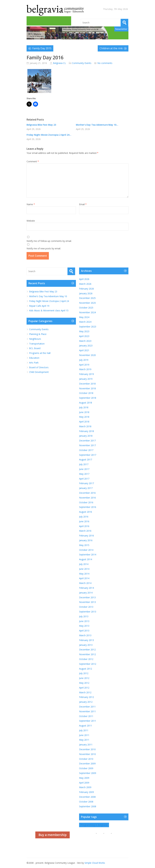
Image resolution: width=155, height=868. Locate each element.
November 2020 (87, 355)
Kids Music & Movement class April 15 (49, 310)
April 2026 (84, 279)
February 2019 (86, 374)
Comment (33, 161)
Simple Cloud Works (95, 863)
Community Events (82, 63)
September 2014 (88, 555)
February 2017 (86, 483)
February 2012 (86, 697)
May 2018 (84, 417)
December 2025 (87, 298)
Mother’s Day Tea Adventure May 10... (97, 125)
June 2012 (84, 678)
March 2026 (85, 284)
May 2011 (84, 740)
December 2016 (87, 493)
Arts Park (34, 363)
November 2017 (87, 445)
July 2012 (84, 673)
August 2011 (86, 726)
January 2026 (86, 293)
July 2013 (84, 616)
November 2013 (87, 602)
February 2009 (86, 792)
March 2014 (85, 583)
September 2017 (88, 455)
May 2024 (84, 317)
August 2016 (86, 512)
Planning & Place (38, 334)
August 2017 (86, 460)
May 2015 (84, 545)
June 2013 (84, 621)
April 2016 (84, 526)
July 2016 (84, 517)
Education (34, 358)
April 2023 (84, 336)
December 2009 (87, 764)
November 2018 (87, 388)
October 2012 (86, 659)
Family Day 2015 (42, 48)
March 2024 (85, 322)
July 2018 (84, 407)
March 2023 (85, 341)
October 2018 (86, 393)
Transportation (37, 344)
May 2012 (84, 683)
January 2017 (86, 488)
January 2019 (86, 379)
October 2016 (86, 502)
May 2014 (84, 574)
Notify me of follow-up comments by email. (49, 241)
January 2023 (86, 346)
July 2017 (84, 464)
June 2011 (84, 735)
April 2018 (84, 422)
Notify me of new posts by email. (44, 248)
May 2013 (84, 626)
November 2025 (87, 303)
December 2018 (87, 384)
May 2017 (84, 474)
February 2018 (86, 431)
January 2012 (86, 702)
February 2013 (86, 640)
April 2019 (84, 365)
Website (31, 221)
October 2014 (86, 550)
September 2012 (88, 664)
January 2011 (86, 745)
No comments (105, 63)
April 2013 (84, 631)
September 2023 (88, 327)
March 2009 (85, 787)
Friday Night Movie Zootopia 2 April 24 (49, 301)
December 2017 (87, 441)
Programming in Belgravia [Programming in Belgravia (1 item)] (94, 825)
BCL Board (35, 348)
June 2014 (84, 569)
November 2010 (87, 754)
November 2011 (87, 711)
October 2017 (86, 450)
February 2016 (86, 536)
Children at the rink (111, 48)
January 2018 (86, 436)
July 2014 (84, 564)
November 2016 (87, 498)
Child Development (39, 372)
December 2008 (87, 797)
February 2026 (86, 289)
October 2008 (86, 802)
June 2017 (84, 469)
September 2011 (88, 721)
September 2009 (88, 773)
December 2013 (87, 597)
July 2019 (84, 360)
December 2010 (87, 749)
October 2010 (86, 759)
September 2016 (88, 507)
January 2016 (86, 540)
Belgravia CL (59, 63)
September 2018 (88, 398)
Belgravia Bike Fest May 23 (41, 125)
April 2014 (84, 578)
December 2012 (87, 650)
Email (83, 204)
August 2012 (86, 669)
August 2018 (86, 403)
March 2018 (85, 426)
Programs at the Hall (40, 353)
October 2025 (86, 308)
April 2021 (84, 350)
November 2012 (87, 654)
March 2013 (85, 635)
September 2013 (88, 612)
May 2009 (84, 778)
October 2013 (86, 607)
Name (31, 204)
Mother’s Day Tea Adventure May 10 (48, 296)
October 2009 (86, 768)
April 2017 (84, 479)
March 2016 (85, 531)
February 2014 (86, 588)
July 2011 (84, 730)
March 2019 (85, 369)
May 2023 (84, 331)
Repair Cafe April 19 (39, 306)
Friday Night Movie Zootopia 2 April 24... (49, 135)
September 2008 (88, 806)
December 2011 (87, 707)
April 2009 (84, 783)
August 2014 (86, 559)
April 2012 (84, 688)
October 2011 (86, 716)
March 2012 (85, 692)
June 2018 (84, 412)
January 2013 (86, 645)
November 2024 (87, 312)
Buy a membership (53, 835)
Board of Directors (39, 367)
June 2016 (84, 521)
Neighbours (35, 339)
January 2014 (86, 593)
